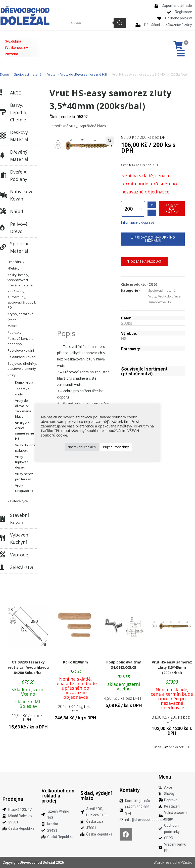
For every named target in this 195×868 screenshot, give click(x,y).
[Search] (120, 23)
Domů (5, 74)
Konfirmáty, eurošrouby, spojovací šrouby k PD (22, 299)
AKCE (15, 93)
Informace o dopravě (138, 222)
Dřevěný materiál (19, 156)
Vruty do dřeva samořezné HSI (84, 74)
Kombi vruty (24, 382)
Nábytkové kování (22, 195)
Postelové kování (21, 350)
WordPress (163, 862)
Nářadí (17, 211)
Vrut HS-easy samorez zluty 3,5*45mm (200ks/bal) (172, 667)
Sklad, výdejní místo (96, 796)
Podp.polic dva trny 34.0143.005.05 (124, 665)
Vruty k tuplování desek (22, 462)
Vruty (51, 74)
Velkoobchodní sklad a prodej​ (58, 796)
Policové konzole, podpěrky (21, 341)
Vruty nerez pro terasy (24, 476)
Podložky (14, 332)
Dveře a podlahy (19, 175)
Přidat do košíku (172, 209)
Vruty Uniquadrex (24, 488)
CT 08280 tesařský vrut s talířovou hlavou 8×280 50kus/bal (28, 667)
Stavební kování (19, 519)
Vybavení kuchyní (20, 538)
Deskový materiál (19, 136)
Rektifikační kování (22, 357)
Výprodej (20, 555)
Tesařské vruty (22, 392)
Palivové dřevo (19, 228)
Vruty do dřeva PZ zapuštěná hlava (23, 408)
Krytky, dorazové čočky (20, 316)
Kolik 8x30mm (76, 662)
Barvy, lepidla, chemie (19, 112)
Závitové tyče (18, 501)
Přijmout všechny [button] (116, 447)
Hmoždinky (16, 262)
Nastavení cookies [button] (82, 447)
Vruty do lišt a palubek (25, 448)
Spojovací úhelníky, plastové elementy (22, 366)
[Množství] (129, 209)
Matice (13, 326)
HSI (124, 339)
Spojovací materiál (28, 74)
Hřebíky (13, 268)
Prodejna (13, 799)
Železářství (22, 567)
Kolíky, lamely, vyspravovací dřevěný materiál (20, 280)
